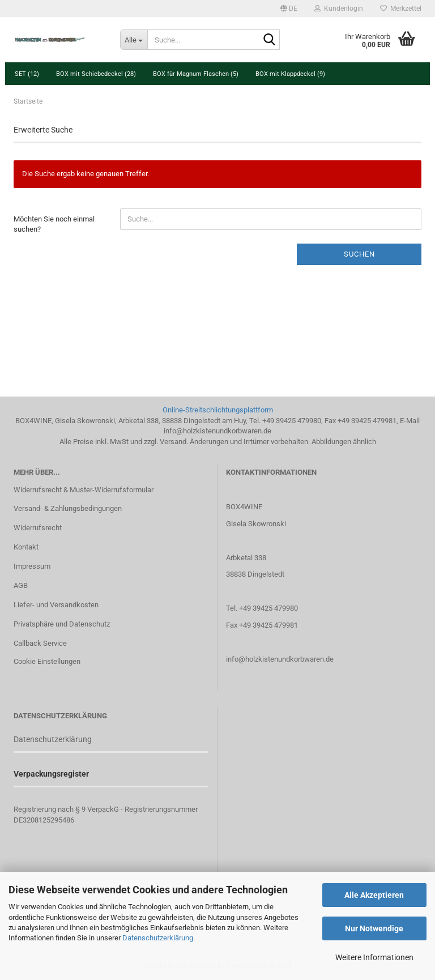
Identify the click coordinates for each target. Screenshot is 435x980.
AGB (21, 585)
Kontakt (26, 547)
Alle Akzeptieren (374, 895)
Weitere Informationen (374, 957)
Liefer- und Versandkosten (56, 605)
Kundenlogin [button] (339, 8)
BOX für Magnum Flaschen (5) (196, 74)
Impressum (32, 566)
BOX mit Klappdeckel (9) (290, 74)
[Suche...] (134, 40)
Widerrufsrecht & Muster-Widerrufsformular (84, 490)
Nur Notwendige (374, 928)
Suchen (359, 254)
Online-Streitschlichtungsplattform (218, 410)
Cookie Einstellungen (47, 661)
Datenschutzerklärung (158, 938)
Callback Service (40, 643)
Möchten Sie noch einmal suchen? (54, 224)
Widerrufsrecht (38, 528)
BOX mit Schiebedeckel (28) (96, 74)
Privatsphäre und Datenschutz (62, 624)
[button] (289, 8)
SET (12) (27, 74)
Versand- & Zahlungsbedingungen (68, 508)
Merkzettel (401, 8)
